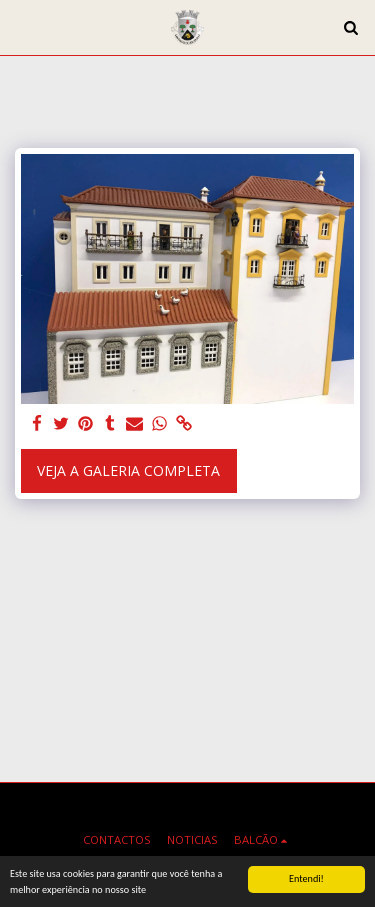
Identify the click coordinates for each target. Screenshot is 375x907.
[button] (22, 26)
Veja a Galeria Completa (128, 470)
